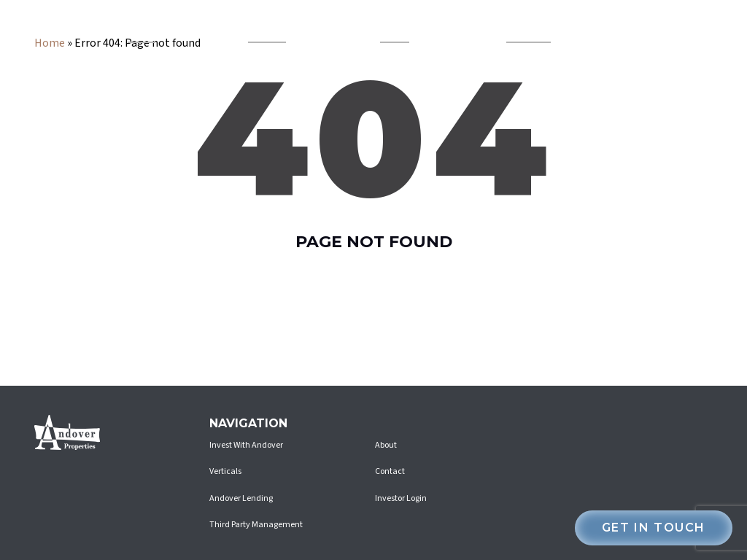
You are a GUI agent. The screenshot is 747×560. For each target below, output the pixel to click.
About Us (389, 28)
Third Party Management (256, 525)
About (386, 445)
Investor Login (401, 498)
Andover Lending (267, 28)
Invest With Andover (528, 28)
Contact (390, 471)
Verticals (136, 28)
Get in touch (654, 528)
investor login (650, 28)
